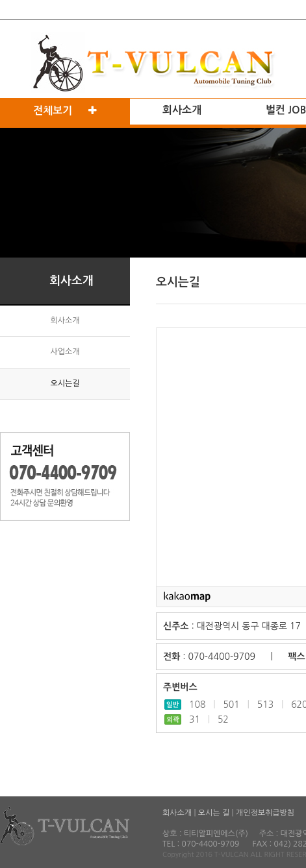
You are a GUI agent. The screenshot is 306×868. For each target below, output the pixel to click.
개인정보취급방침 (265, 813)
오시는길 (65, 383)
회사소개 (182, 110)
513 (265, 705)
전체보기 (65, 111)
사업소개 (65, 352)
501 (231, 705)
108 (197, 705)
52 (223, 719)
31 (195, 719)
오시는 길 (214, 813)
